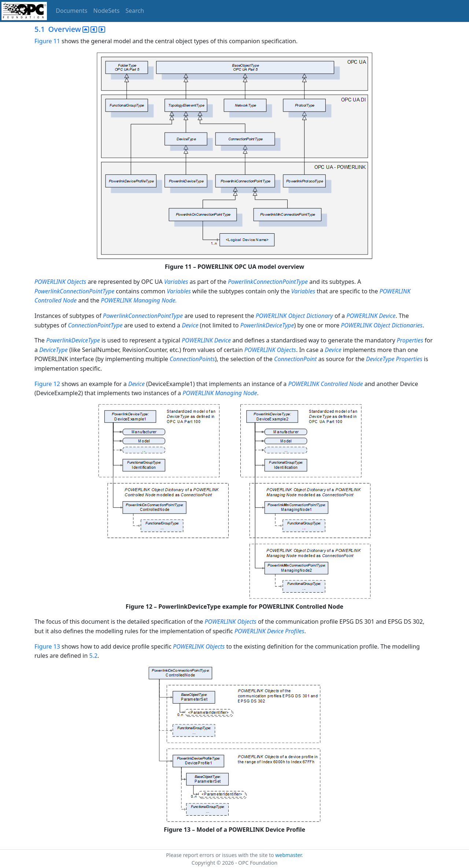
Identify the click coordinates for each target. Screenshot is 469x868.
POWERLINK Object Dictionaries (382, 325)
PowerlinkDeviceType (267, 325)
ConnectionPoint (296, 359)
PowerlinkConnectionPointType (268, 282)
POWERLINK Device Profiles (269, 631)
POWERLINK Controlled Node (325, 384)
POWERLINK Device (371, 316)
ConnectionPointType (95, 325)
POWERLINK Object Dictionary (294, 316)
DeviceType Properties (394, 359)
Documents (71, 11)
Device (190, 325)
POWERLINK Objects (60, 282)
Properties (410, 340)
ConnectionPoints (192, 359)
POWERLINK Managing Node (220, 393)
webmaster (288, 855)
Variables (176, 282)
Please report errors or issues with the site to (221, 855)
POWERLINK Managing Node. (139, 300)
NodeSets (107, 11)
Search (135, 11)
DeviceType (53, 350)
